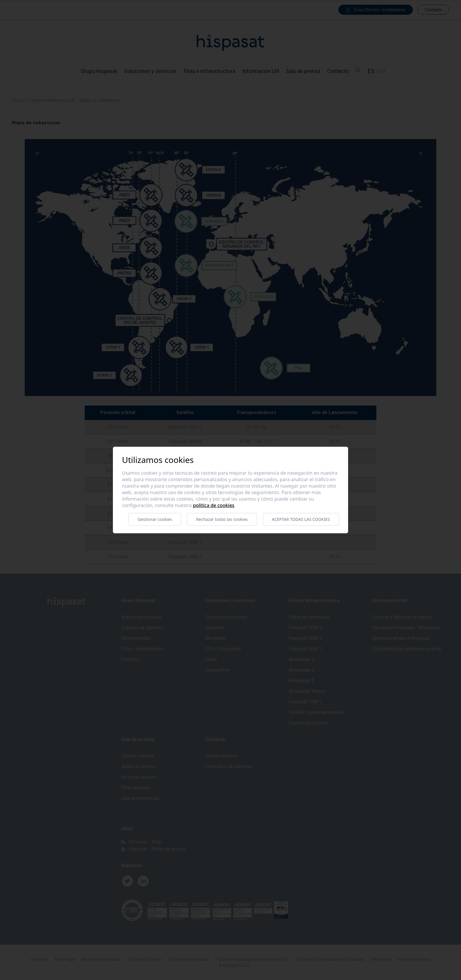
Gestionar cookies (155, 519)
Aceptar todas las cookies (301, 519)
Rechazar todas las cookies (222, 519)
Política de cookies (214, 505)
